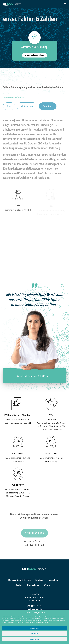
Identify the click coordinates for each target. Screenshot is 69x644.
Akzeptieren (34, 628)
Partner (19, 585)
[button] (65, 4)
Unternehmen (33, 585)
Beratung (39, 580)
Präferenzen (34, 639)
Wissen (47, 585)
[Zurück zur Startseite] (12, 4)
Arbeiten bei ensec (27, 106)
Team (9, 106)
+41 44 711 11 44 (34, 545)
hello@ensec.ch (35, 609)
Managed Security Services (20, 580)
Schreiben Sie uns (34, 533)
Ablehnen (34, 634)
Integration (53, 580)
